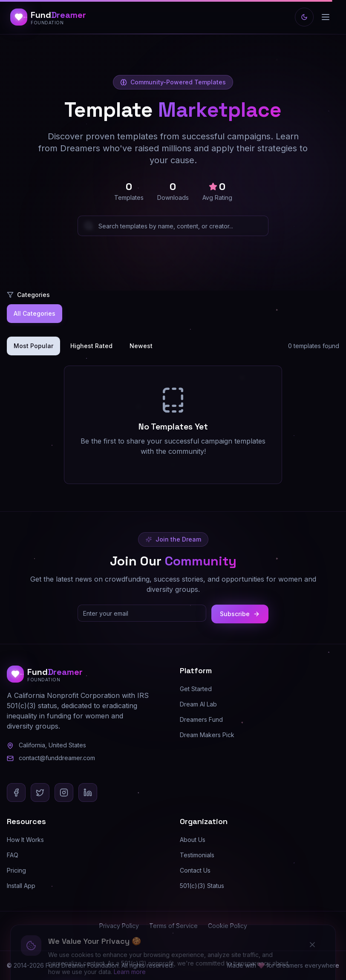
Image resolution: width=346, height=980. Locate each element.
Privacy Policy (119, 926)
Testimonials (197, 855)
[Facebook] (16, 793)
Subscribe (240, 614)
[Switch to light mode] (304, 17)
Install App (21, 886)
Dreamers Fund (201, 719)
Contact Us (195, 870)
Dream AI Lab (198, 704)
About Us (193, 840)
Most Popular (33, 346)
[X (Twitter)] (40, 793)
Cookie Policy (228, 926)
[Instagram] (64, 793)
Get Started (196, 689)
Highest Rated (91, 346)
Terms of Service (173, 926)
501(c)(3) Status (202, 886)
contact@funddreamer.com (57, 758)
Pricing (16, 870)
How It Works (25, 840)
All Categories (35, 313)
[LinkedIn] (88, 793)
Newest (141, 346)
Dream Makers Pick (207, 735)
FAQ (13, 855)
